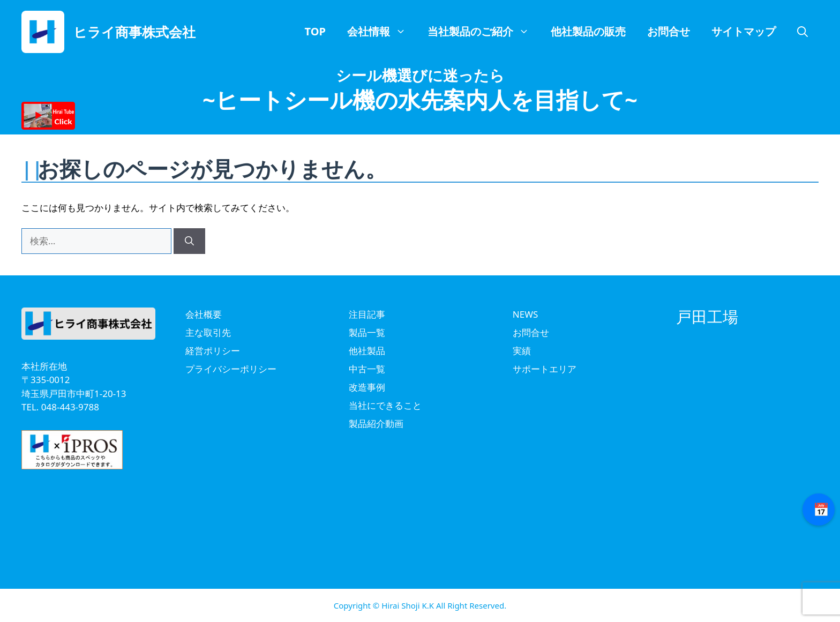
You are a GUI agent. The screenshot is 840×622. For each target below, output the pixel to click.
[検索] (189, 241)
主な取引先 (208, 332)
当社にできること (385, 405)
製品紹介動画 (376, 424)
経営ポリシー (213, 351)
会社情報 (382, 32)
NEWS (526, 314)
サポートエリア (545, 369)
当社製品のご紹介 (484, 32)
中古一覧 (367, 369)
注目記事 (367, 314)
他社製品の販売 (588, 31)
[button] (802, 32)
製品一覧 (367, 332)
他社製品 (367, 351)
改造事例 (367, 387)
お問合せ (669, 31)
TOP (315, 31)
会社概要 (204, 314)
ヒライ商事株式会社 (134, 32)
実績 (522, 351)
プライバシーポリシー (231, 369)
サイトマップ (744, 31)
